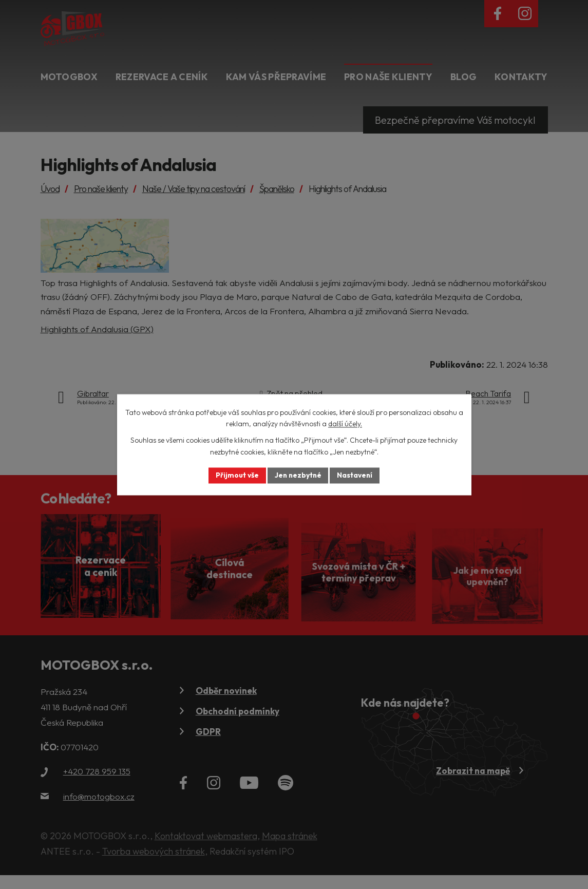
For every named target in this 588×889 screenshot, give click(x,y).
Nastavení (356, 475)
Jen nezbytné (298, 475)
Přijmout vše (236, 475)
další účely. (345, 424)
